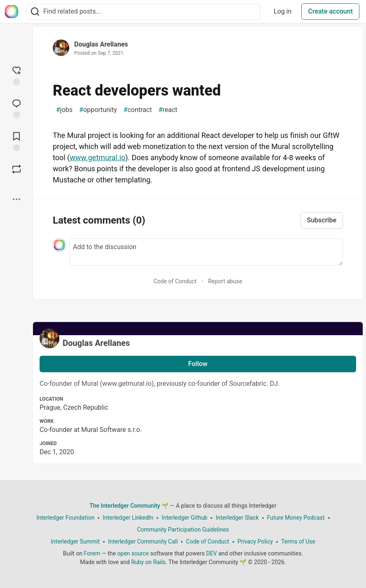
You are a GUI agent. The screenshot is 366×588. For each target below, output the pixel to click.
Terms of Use (298, 541)
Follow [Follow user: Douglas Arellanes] (198, 364)
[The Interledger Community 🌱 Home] (12, 12)
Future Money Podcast (296, 518)
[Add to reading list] (16, 141)
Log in (283, 11)
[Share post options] (16, 199)
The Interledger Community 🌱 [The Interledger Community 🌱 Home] (129, 506)
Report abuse (225, 281)
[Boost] (16, 169)
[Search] (35, 12)
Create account (330, 11)
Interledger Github (184, 518)
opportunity (98, 110)
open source (133, 553)
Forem (92, 553)
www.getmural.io (97, 157)
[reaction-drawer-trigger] (16, 75)
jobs (64, 110)
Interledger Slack (237, 518)
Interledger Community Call (143, 541)
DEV (211, 553)
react (168, 110)
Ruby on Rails (148, 562)
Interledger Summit (75, 541)
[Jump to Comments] (16, 108)
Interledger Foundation (65, 518)
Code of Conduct (175, 281)
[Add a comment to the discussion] (206, 252)
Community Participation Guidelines (183, 530)
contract (138, 110)
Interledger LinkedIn (128, 518)
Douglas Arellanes (101, 44)
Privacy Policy (255, 541)
